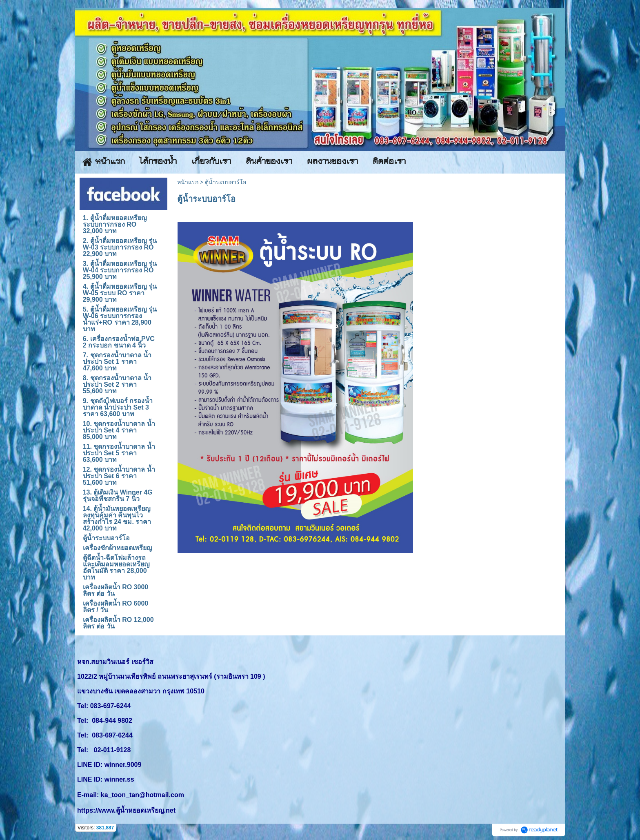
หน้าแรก (188, 182)
